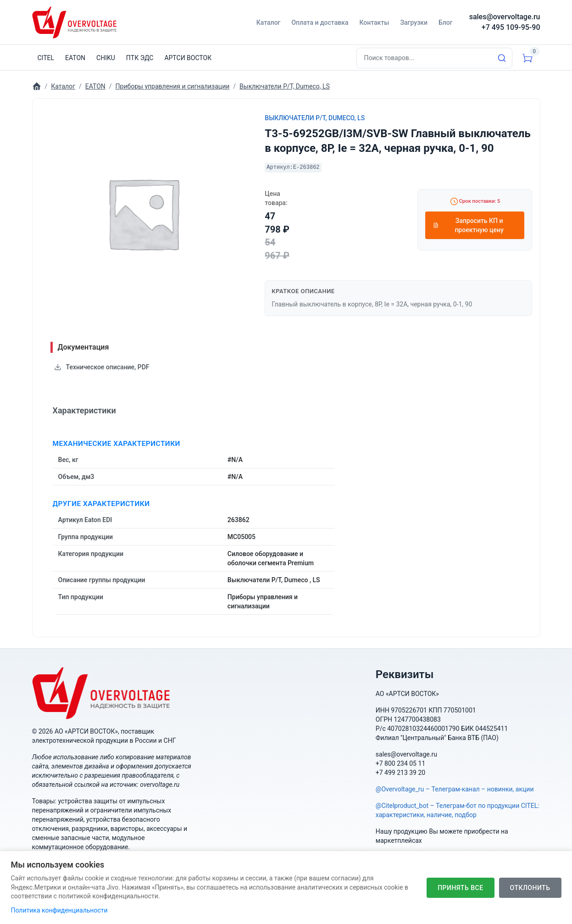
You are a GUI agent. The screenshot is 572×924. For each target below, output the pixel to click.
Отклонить (530, 888)
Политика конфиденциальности (59, 910)
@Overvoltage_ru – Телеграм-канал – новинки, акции (455, 789)
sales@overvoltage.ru (505, 17)
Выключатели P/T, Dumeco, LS (315, 118)
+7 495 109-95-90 (511, 27)
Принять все (460, 888)
